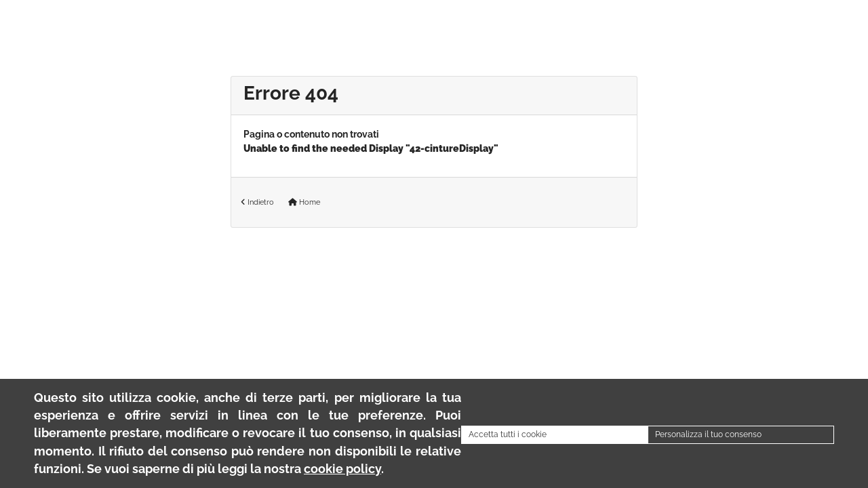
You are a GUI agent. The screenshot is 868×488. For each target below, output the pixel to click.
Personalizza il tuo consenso (708, 434)
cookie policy (342, 469)
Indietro (257, 202)
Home (304, 202)
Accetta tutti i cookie (508, 434)
